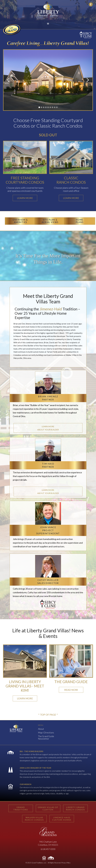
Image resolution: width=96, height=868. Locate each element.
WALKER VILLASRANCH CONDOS (34, 819)
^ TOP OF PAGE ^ (48, 715)
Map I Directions (46, 733)
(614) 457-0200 (48, 849)
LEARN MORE (25, 698)
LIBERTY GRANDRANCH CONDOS (75, 808)
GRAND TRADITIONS (21, 808)
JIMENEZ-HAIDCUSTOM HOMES (62, 819)
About (41, 729)
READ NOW (71, 690)
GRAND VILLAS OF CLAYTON (48, 808)
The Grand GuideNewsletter (46, 737)
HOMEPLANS (80, 221)
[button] (48, 24)
